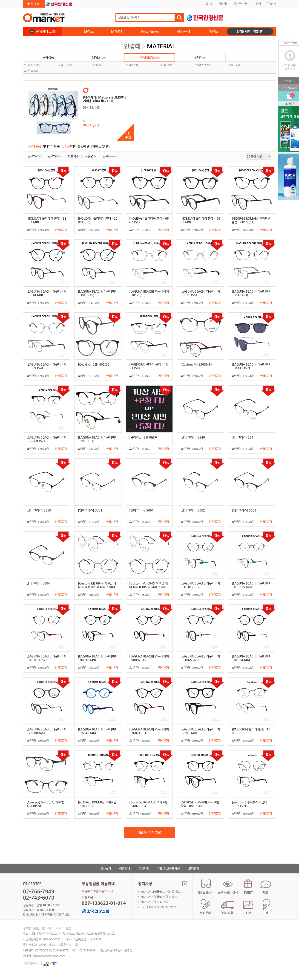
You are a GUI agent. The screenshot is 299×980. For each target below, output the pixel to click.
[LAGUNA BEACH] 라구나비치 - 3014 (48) (46, 293)
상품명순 (91, 156)
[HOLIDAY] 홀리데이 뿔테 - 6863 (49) (200, 220)
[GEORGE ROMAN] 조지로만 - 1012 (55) (97, 804)
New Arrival (150, 31)
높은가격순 (34, 156)
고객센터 (271, 3)
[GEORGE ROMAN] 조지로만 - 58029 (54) (148, 804)
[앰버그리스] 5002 (193, 510)
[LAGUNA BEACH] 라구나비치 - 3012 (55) (149, 293)
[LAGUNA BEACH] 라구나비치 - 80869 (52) (46, 439)
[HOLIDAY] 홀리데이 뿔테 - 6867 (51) (149, 220)
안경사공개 (91, 125)
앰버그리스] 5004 (38, 583)
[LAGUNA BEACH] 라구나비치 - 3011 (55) (200, 293)
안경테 (132, 46)
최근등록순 (109, 156)
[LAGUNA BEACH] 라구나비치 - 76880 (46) (46, 731)
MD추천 (117, 31)
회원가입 (223, 3)
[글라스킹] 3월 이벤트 (143, 437)
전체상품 (48, 57)
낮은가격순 (55, 156)
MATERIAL (149, 58)
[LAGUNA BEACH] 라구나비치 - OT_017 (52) (200, 585)
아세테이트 (32, 65)
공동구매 (184, 31)
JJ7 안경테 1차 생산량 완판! (158, 907)
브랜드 (89, 31)
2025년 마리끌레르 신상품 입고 (161, 892)
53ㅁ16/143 (91, 107)
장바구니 (240, 3)
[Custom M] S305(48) (196, 364)
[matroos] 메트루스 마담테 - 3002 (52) (250, 804)
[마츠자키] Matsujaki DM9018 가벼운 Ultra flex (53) (105, 99)
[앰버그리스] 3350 (39, 510)
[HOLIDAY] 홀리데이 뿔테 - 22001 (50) (98, 220)
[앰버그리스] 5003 (244, 510)
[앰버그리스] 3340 (193, 437)
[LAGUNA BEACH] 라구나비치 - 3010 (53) (252, 293)
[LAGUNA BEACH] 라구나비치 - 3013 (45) (98, 293)
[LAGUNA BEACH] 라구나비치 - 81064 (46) (252, 658)
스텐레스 (31, 71)
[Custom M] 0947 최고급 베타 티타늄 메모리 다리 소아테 (97, 585)
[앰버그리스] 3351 (90, 510)
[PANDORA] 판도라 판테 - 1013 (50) (148, 366)
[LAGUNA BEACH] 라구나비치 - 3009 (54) (46, 366)
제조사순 (73, 156)
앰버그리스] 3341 (243, 437)
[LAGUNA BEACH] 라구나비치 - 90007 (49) (149, 658)
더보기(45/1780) (149, 832)
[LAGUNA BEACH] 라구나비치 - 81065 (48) (200, 658)
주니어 (200, 58)
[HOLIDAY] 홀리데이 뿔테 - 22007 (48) (46, 220)
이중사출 (234, 65)
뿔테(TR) (65, 65)
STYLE (99, 58)
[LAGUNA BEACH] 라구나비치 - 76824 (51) (149, 731)
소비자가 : (47, 230)
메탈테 (132, 65)
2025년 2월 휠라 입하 (155, 902)
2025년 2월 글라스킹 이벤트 (159, 897)
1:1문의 (257, 3)
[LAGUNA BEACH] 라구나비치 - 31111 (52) (252, 366)
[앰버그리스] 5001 (141, 510)
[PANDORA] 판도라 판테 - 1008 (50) (251, 731)
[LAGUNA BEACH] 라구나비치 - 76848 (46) (98, 731)
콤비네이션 (202, 65)
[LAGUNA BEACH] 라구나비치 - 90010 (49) (98, 658)
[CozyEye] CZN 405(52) (94, 364)
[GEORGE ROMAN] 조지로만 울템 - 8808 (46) (200, 804)
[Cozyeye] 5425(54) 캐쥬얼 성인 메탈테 (45, 804)
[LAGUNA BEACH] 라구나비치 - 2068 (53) (98, 439)
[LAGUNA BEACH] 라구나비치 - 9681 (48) (200, 731)
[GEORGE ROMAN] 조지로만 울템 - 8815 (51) (251, 220)
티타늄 (166, 65)
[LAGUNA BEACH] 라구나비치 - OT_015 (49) (252, 585)
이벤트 (213, 31)
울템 (97, 65)
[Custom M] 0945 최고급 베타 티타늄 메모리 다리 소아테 (148, 585)
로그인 (209, 3)
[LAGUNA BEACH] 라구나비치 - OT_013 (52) (46, 658)
